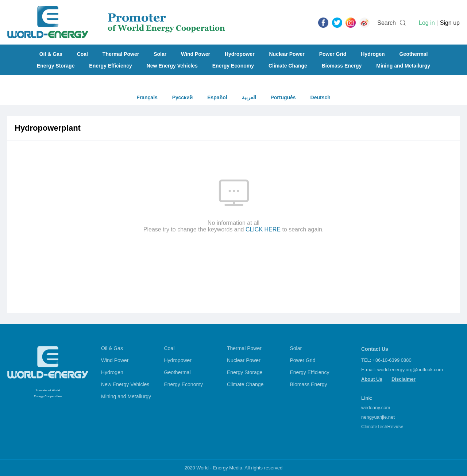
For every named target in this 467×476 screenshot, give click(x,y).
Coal (82, 54)
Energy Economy (233, 66)
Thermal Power (121, 54)
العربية (249, 97)
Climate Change (288, 66)
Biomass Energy (342, 66)
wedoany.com (376, 408)
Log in (427, 23)
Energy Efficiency (111, 66)
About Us (372, 379)
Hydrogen (373, 54)
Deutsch (321, 97)
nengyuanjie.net (378, 417)
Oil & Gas (51, 54)
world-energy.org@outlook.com (410, 370)
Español (217, 97)
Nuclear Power (287, 54)
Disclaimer (404, 379)
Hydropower (240, 54)
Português (283, 97)
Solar (160, 54)
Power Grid (333, 54)
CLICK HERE (263, 229)
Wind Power (196, 54)
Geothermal (413, 54)
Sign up (450, 23)
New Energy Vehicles (172, 66)
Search (387, 23)
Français (147, 97)
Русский (183, 97)
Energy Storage (56, 66)
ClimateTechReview (382, 427)
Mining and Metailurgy (403, 66)
